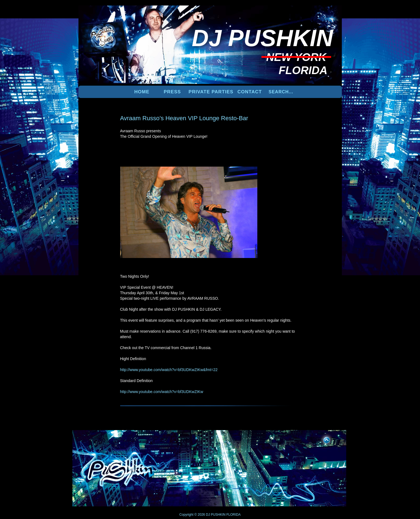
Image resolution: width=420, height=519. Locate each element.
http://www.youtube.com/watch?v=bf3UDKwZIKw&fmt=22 (169, 370)
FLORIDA (233, 515)
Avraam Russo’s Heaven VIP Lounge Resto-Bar (184, 118)
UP (323, 439)
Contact (250, 92)
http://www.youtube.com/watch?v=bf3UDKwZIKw (162, 392)
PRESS (172, 92)
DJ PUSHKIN (215, 515)
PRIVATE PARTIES (211, 92)
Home (142, 92)
